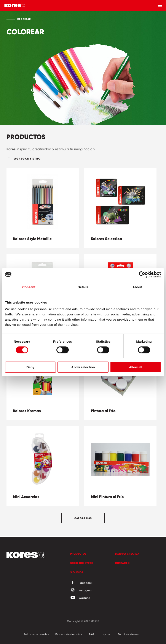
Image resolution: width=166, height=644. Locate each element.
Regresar (24, 19)
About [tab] (137, 287)
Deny (30, 367)
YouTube (80, 598)
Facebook (81, 583)
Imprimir (106, 634)
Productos (78, 554)
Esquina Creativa (127, 554)
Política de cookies (36, 634)
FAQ (92, 634)
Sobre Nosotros (82, 563)
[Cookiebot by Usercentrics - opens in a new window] (142, 274)
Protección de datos (69, 634)
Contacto (122, 563)
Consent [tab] (29, 287)
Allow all (136, 367)
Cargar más (83, 518)
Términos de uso (129, 634)
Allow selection (83, 367)
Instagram (81, 590)
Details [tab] (83, 287)
